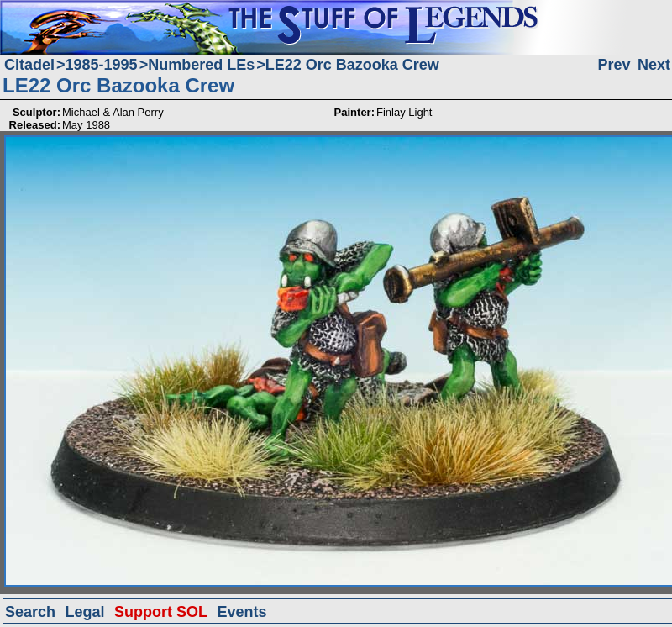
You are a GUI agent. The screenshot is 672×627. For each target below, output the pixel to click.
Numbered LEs (201, 65)
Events (241, 612)
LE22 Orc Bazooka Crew (352, 65)
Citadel (29, 65)
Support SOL (161, 612)
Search (30, 612)
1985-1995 (102, 65)
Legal (85, 612)
